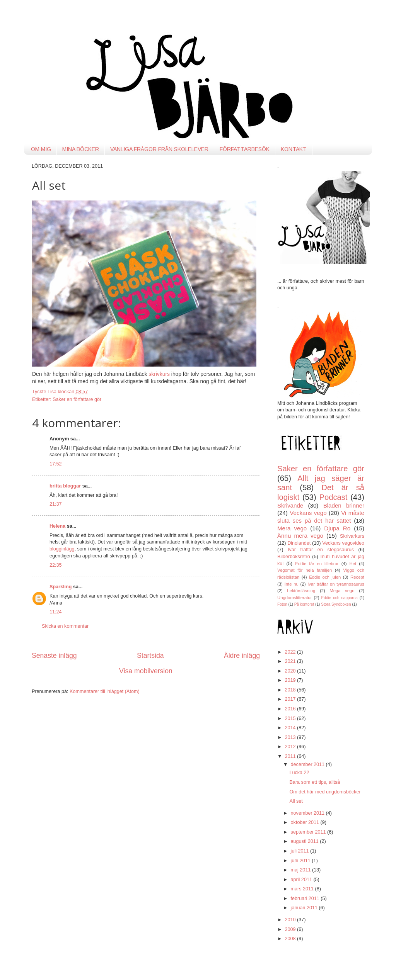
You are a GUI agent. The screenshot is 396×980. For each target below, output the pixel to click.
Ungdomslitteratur (294, 598)
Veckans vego (308, 513)
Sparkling (61, 587)
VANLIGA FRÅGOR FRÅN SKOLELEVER (159, 149)
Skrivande (290, 505)
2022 (291, 652)
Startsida (150, 656)
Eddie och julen (325, 577)
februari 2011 (306, 898)
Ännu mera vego (300, 536)
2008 (291, 939)
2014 (291, 728)
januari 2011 (305, 908)
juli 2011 (300, 851)
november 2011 (308, 813)
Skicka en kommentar (65, 626)
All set (296, 801)
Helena (57, 526)
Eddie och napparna (340, 598)
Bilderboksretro (294, 557)
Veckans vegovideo (343, 543)
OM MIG (41, 149)
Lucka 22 (299, 773)
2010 (291, 920)
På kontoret (304, 604)
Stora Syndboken (336, 604)
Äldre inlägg (242, 656)
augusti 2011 (306, 841)
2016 (291, 709)
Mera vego (292, 528)
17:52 (56, 464)
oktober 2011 (306, 822)
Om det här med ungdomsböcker (325, 792)
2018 (291, 690)
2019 (291, 680)
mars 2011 (303, 889)
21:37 (56, 504)
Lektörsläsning (301, 591)
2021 (291, 661)
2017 (291, 699)
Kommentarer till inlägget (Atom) (105, 691)
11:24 (56, 612)
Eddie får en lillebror (317, 564)
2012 (291, 747)
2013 (291, 737)
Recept (357, 577)
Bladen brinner (344, 505)
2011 (291, 756)
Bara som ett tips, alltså (315, 782)
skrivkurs (159, 374)
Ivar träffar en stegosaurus (321, 550)
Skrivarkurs (352, 536)
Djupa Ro (337, 528)
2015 (291, 718)
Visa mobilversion (146, 671)
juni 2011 (301, 861)
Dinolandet (299, 543)
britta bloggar (65, 486)
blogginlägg (62, 549)
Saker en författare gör (77, 399)
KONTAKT (294, 149)
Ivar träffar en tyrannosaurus (336, 584)
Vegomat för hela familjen (305, 570)
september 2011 (309, 832)
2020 (291, 671)
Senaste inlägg (54, 656)
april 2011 (302, 880)
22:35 (56, 565)
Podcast (334, 497)
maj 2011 (301, 870)
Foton (282, 604)
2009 (291, 929)
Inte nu (292, 584)
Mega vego (342, 591)
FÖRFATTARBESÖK (245, 149)
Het (353, 564)
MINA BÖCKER (81, 149)
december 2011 (308, 764)
